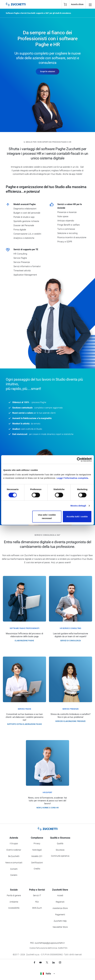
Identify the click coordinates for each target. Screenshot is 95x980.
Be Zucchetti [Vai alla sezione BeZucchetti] (14, 856)
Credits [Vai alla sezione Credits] (37, 869)
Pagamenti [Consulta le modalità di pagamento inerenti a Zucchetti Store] (60, 915)
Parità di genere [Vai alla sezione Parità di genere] (14, 895)
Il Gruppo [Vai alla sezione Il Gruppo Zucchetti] (14, 843)
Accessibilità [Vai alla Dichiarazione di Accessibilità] (14, 908)
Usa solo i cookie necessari (47, 516)
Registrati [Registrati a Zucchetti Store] (60, 902)
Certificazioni (37, 863)
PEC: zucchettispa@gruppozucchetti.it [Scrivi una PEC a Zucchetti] (47, 943)
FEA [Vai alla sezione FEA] (37, 902)
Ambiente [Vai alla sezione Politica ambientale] (14, 902)
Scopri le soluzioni (47, 71)
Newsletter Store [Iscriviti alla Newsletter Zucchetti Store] (60, 927)
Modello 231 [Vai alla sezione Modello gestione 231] (37, 856)
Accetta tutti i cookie (77, 516)
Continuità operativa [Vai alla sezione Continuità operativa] (60, 856)
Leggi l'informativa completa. (73, 478)
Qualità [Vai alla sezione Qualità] (60, 843)
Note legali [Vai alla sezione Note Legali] (37, 850)
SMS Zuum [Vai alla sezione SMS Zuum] (37, 908)
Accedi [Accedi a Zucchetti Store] (60, 895)
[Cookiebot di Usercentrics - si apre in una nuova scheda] (79, 460)
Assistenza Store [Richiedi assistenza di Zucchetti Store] (60, 908)
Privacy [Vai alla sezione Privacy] (37, 843)
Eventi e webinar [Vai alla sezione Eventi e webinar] (14, 850)
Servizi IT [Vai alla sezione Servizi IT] (37, 895)
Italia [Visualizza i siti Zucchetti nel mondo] (48, 974)
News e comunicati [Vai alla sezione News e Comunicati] (14, 863)
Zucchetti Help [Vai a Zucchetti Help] (60, 921)
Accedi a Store (77, 4)
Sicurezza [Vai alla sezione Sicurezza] (60, 850)
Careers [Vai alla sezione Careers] (14, 875)
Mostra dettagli (78, 506)
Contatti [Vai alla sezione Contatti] (14, 869)
